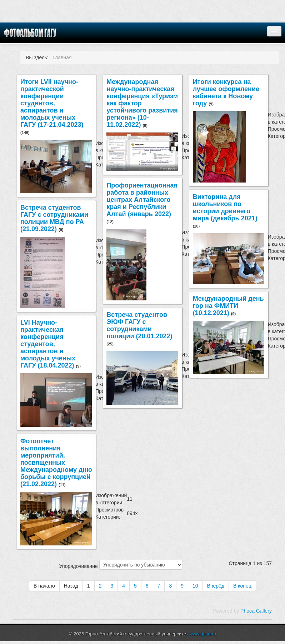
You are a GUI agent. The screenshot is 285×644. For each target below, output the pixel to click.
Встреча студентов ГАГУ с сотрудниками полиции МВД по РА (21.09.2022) (54, 218)
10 (195, 586)
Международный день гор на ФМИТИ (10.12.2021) (228, 306)
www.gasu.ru (202, 634)
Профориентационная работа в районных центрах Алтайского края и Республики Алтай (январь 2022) (142, 200)
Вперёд (216, 586)
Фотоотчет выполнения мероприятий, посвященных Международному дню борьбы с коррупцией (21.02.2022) (56, 463)
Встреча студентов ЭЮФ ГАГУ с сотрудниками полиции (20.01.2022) (139, 325)
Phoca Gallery (256, 611)
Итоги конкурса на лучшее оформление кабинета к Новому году (226, 93)
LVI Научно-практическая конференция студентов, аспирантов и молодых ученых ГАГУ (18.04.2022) (48, 344)
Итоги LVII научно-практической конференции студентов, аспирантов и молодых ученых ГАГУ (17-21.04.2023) (52, 103)
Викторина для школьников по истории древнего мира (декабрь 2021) (225, 208)
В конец (242, 586)
